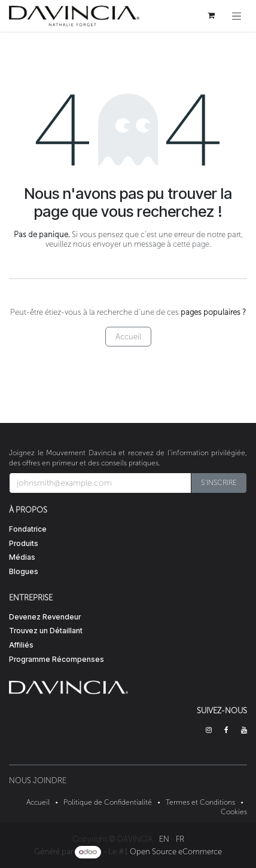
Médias (22, 557)
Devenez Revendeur (45, 617)
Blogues (24, 571)
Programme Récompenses (57, 659)
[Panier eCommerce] (211, 16)
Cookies (234, 812)
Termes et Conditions (200, 802)
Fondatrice (28, 529)
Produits (24, 543)
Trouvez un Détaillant (46, 631)
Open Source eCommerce (176, 852)
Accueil (128, 337)
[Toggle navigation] (237, 16)
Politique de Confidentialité (108, 802)
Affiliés (21, 645)
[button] (219, 483)
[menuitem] (164, 839)
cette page (191, 244)
